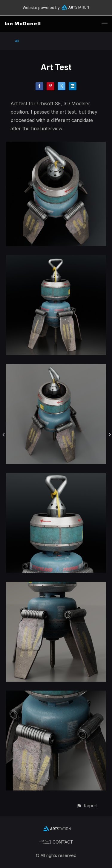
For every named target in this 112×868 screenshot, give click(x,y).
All (17, 41)
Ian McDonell (23, 24)
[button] (87, 806)
